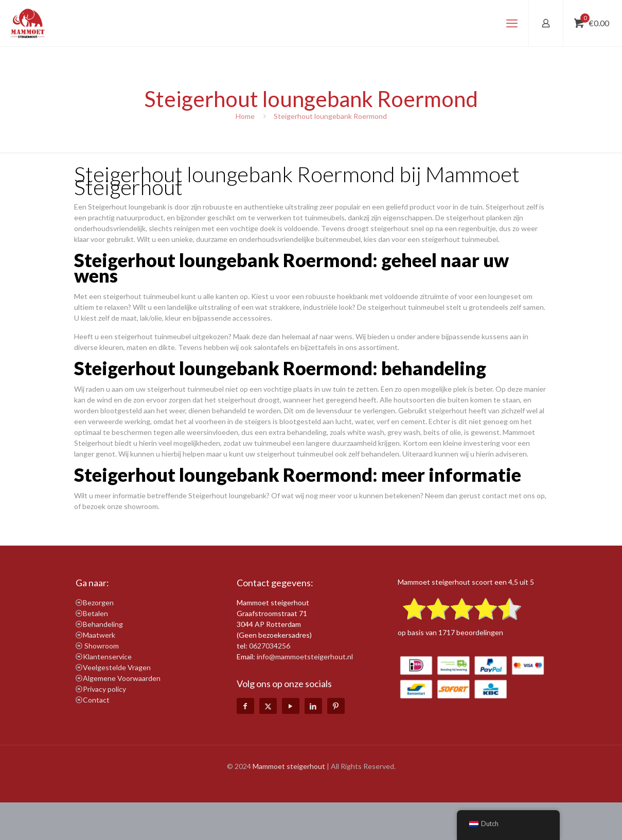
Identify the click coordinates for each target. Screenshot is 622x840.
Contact (96, 700)
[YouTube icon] (291, 706)
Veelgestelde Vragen (117, 667)
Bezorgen (98, 602)
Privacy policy (104, 689)
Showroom (102, 646)
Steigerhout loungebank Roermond (330, 116)
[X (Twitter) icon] (268, 706)
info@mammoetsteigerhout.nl (305, 657)
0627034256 (270, 646)
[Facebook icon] (245, 706)
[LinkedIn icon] (313, 706)
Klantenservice (107, 657)
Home (245, 116)
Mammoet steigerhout (289, 766)
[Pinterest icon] (336, 706)
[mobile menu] (512, 23)
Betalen (95, 613)
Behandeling (103, 624)
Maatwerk (99, 635)
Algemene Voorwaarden (122, 678)
